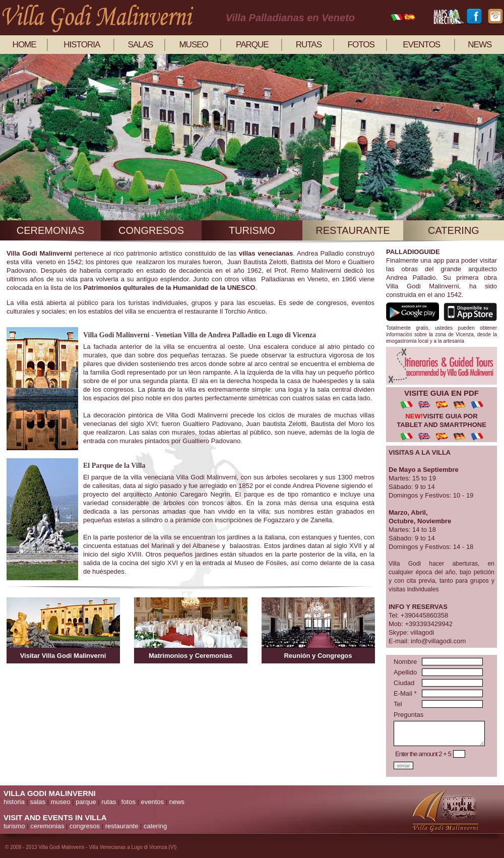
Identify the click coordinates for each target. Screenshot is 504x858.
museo (193, 45)
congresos (151, 230)
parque (252, 45)
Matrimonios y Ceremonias (191, 656)
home (24, 45)
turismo (252, 230)
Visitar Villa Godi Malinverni (63, 656)
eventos (421, 45)
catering (454, 230)
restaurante (353, 230)
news (480, 45)
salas (141, 45)
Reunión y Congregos (318, 656)
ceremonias (50, 230)
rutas (309, 45)
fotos (361, 45)
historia (82, 45)
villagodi (422, 632)
